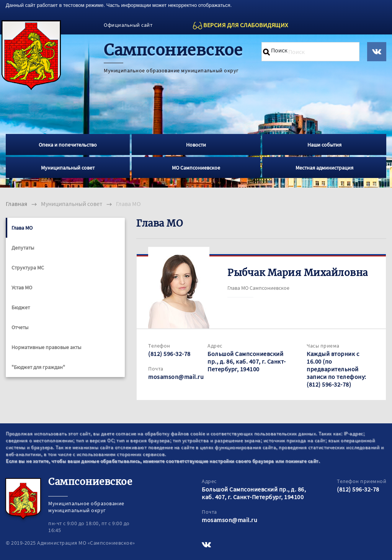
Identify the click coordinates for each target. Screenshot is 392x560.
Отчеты (20, 327)
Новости (196, 145)
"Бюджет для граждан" (38, 367)
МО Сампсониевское (196, 168)
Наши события (324, 145)
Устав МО (22, 287)
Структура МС (28, 268)
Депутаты (23, 248)
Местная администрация (324, 168)
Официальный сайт (128, 25)
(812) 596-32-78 (169, 354)
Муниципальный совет (68, 168)
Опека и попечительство (68, 145)
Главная (16, 204)
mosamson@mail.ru (176, 377)
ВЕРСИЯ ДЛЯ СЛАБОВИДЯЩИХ (246, 25)
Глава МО (22, 228)
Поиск (279, 50)
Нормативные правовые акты (46, 347)
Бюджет (21, 307)
